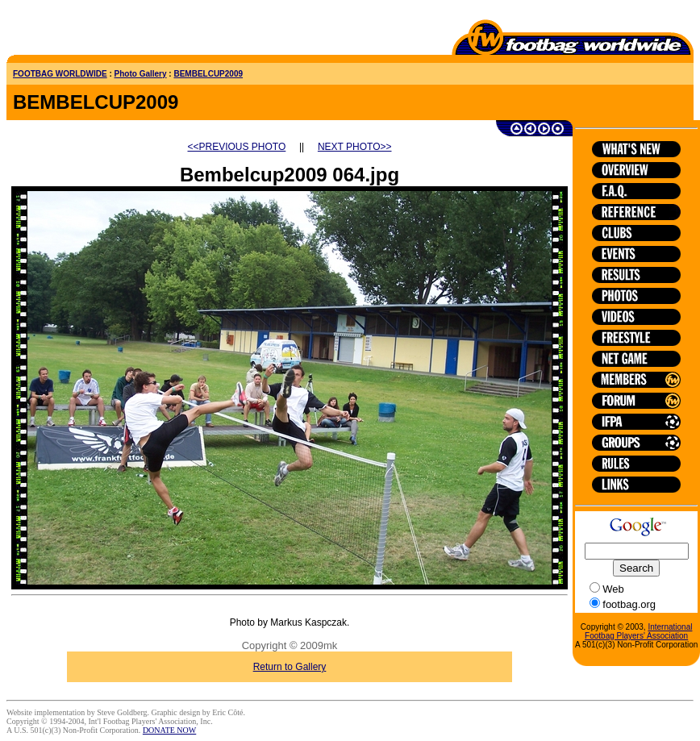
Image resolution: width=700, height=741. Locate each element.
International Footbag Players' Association (638, 631)
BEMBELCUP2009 (208, 74)
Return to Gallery (290, 667)
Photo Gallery (141, 74)
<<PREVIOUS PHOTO (237, 147)
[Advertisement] (101, 31)
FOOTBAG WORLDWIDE (60, 74)
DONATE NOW (169, 730)
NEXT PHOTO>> (355, 147)
